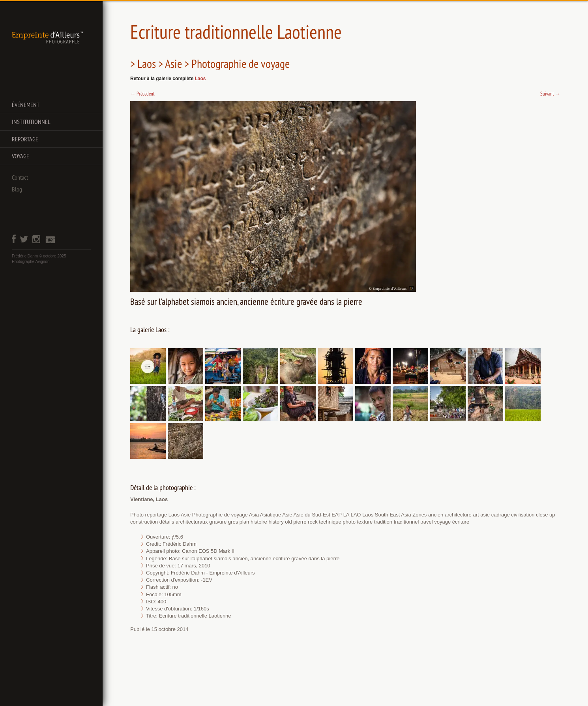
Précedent (142, 94)
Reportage (25, 139)
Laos (200, 79)
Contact (20, 177)
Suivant (550, 94)
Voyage (21, 156)
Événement (26, 105)
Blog (17, 189)
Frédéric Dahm (25, 256)
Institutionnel (31, 122)
